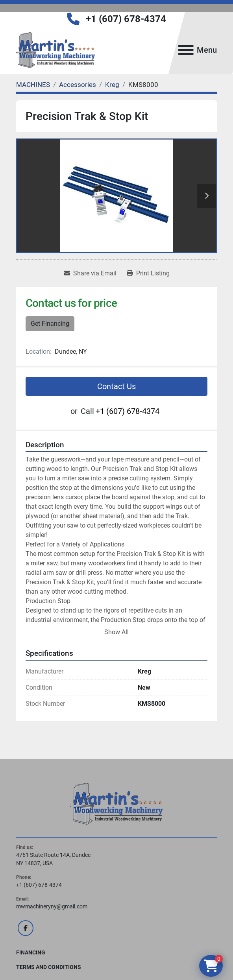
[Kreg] (112, 85)
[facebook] (26, 928)
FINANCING (31, 952)
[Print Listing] (148, 273)
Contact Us (116, 386)
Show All (116, 632)
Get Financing (50, 324)
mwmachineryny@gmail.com (52, 906)
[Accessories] (78, 85)
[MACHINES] (33, 85)
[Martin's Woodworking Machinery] (116, 803)
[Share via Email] (90, 273)
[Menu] (186, 50)
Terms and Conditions (49, 967)
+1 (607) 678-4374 (126, 19)
